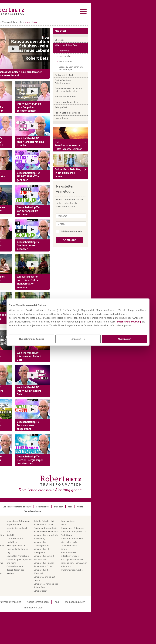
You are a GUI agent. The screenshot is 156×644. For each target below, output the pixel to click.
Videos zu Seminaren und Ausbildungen (117, 68)
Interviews (110, 51)
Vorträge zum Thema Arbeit (120, 563)
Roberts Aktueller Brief (111, 97)
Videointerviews (114, 552)
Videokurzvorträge (115, 556)
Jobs (54, 531)
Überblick (105, 40)
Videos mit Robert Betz (59, 22)
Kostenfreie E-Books (110, 75)
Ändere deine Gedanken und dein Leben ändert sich (114, 90)
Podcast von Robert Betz (112, 102)
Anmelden (115, 240)
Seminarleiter (86, 591)
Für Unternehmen (33, 559)
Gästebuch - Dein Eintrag (37, 563)
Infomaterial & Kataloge (64, 521)
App (27, 528)
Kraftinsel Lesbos (61, 538)
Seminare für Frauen (89, 566)
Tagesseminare (114, 521)
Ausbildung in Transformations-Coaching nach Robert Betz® (37, 535)
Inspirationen (107, 118)
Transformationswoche (117, 538)
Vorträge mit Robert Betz (118, 559)
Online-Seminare (60, 566)
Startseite (28, 22)
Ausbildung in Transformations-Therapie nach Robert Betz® (37, 545)
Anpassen (78, 339)
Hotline (28, 577)
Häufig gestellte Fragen (36, 573)
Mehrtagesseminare (62, 545)
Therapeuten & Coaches (118, 528)
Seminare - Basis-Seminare (92, 531)
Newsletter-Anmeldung (63, 556)
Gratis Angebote (32, 570)
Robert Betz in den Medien (113, 113)
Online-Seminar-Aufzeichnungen (109, 82)
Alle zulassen (124, 339)
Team (109, 524)
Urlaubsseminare (115, 545)
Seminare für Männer (90, 563)
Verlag (109, 549)
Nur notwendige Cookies (32, 339)
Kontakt (56, 535)
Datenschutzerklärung (129, 321)
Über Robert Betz (115, 542)
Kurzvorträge (111, 56)
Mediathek (41, 22)
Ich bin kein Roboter (120, 231)
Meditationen (111, 61)
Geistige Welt (107, 107)
